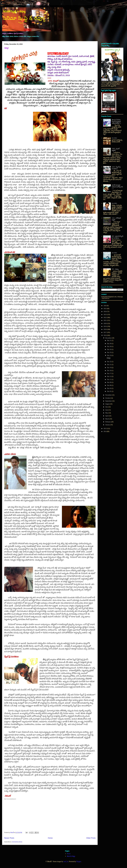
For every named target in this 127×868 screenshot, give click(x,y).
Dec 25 (109, 352)
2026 (105, 306)
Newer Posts (9, 838)
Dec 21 (109, 365)
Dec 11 (109, 379)
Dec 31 (109, 341)
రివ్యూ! (6, 48)
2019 (105, 326)
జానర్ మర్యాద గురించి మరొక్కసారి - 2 (117, 187)
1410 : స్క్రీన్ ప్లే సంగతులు (116, 168)
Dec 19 (109, 368)
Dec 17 (109, 373)
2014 (105, 431)
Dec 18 (109, 371)
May (107, 413)
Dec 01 (109, 391)
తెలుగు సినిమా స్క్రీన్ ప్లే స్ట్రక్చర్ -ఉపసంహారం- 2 (116, 121)
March (107, 419)
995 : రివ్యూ (115, 269)
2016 (105, 335)
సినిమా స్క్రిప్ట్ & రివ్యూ (14, 11)
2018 (105, 329)
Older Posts (91, 838)
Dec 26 (109, 349)
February (108, 422)
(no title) (114, 138)
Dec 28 (109, 346)
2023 (105, 315)
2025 (105, 309)
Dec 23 (109, 355)
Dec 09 (109, 382)
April (107, 416)
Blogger (79, 862)
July (107, 407)
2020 (105, 323)
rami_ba (66, 862)
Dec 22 (109, 362)
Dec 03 (109, 388)
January (108, 425)
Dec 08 (109, 385)
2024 (105, 312)
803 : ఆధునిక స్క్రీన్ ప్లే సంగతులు (118, 237)
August (108, 404)
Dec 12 (109, 376)
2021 (105, 320)
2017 (105, 332)
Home (50, 838)
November (109, 395)
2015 (105, 429)
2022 (105, 318)
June (107, 410)
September (109, 401)
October (108, 398)
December (108, 338)
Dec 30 (109, 344)
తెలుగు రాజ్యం (71, 856)
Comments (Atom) (17, 842)
